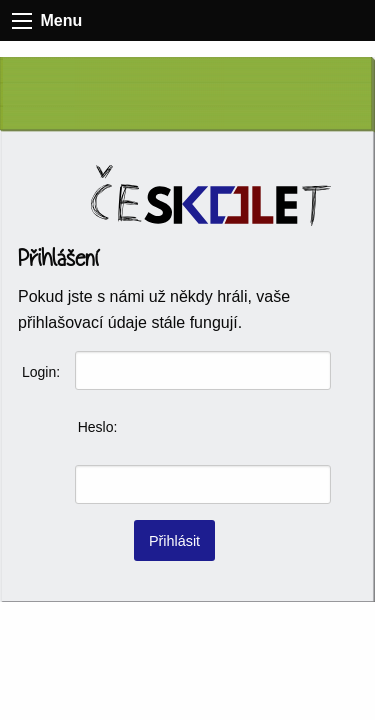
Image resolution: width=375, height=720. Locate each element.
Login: (41, 372)
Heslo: (98, 427)
